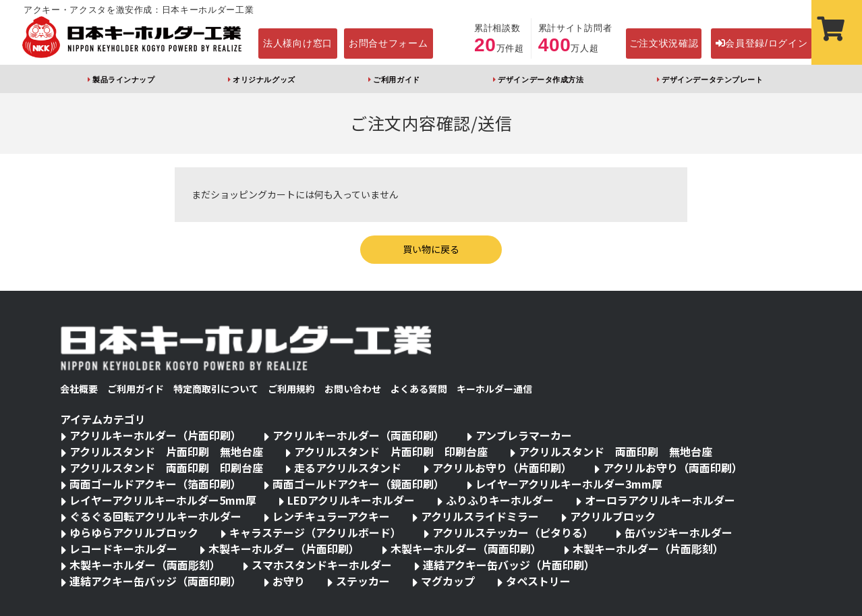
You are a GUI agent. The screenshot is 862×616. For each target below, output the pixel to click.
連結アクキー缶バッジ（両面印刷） (155, 581)
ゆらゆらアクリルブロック (134, 532)
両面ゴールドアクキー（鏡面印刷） (358, 484)
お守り (289, 581)
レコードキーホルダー (123, 549)
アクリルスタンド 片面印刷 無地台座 (166, 451)
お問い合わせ (353, 389)
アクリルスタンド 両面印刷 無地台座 (615, 451)
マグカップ (448, 581)
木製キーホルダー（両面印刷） (466, 549)
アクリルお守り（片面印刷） (502, 468)
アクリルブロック (613, 516)
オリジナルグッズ (264, 80)
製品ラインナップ (123, 80)
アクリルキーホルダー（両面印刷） (358, 435)
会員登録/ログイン (762, 43)
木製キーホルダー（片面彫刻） (648, 549)
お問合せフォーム (389, 43)
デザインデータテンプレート (712, 80)
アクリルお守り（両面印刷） (673, 468)
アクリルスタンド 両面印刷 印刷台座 (166, 468)
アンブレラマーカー (524, 435)
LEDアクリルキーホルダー (351, 500)
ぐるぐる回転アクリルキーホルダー (155, 516)
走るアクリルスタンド (348, 468)
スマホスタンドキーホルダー (322, 565)
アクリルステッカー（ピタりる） (513, 532)
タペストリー (538, 581)
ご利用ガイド (396, 80)
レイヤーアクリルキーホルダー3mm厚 (569, 484)
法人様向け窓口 (298, 43)
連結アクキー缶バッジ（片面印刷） (509, 565)
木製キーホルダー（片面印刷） (284, 549)
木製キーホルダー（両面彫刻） (145, 565)
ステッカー (363, 581)
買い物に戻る (431, 249)
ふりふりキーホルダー (500, 500)
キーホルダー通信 (494, 389)
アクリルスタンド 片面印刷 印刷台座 (391, 451)
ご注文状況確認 (664, 43)
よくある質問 (419, 389)
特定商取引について (216, 389)
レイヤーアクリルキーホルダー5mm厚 (163, 500)
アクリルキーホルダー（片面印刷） (155, 435)
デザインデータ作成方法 (541, 80)
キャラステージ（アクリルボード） (315, 532)
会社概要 (79, 389)
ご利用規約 (291, 389)
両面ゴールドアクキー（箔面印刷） (155, 484)
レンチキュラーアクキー (331, 516)
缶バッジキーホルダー (679, 532)
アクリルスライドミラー (480, 516)
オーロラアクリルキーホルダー (660, 500)
